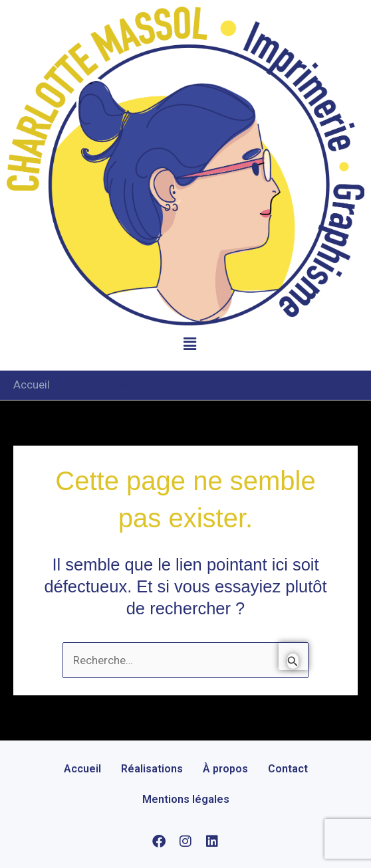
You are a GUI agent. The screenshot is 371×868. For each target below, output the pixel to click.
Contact (288, 769)
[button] (189, 345)
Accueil (82, 769)
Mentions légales (186, 799)
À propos (225, 769)
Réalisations (152, 769)
